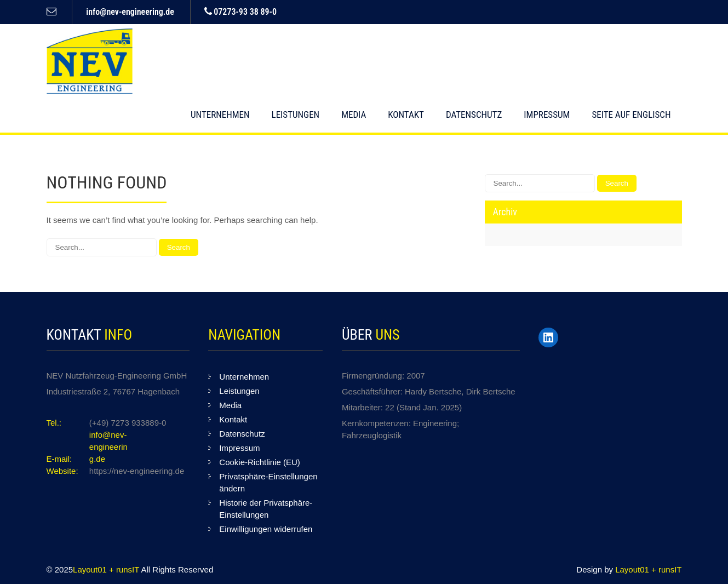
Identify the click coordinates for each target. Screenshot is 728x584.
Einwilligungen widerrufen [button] (266, 529)
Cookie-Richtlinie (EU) (260, 462)
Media (354, 114)
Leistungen (296, 114)
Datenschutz (474, 114)
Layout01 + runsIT (107, 569)
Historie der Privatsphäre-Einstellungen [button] (266, 509)
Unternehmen (220, 114)
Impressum (547, 114)
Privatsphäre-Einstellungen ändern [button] (268, 482)
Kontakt (406, 114)
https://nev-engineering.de (137, 471)
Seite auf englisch (631, 114)
